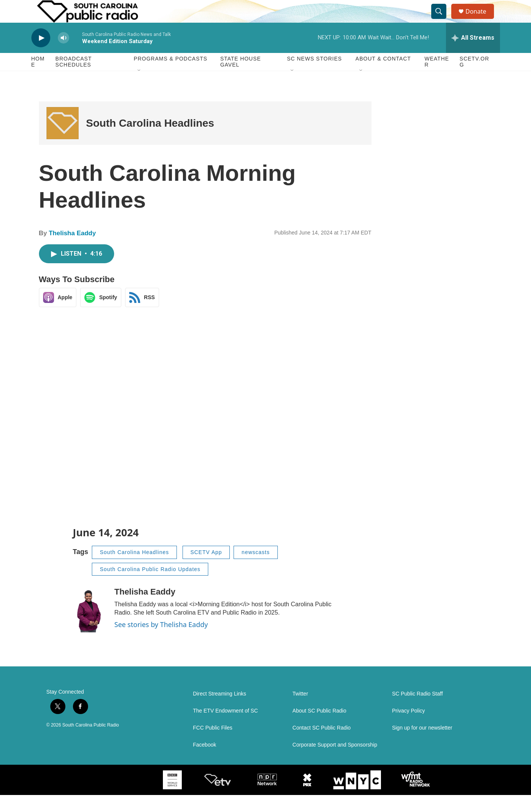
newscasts (255, 569)
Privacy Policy (408, 728)
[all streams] (473, 55)
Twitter (300, 711)
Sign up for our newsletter (422, 745)
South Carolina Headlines (150, 140)
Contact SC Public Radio (322, 745)
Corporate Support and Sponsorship (335, 762)
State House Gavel (241, 79)
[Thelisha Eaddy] (90, 627)
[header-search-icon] (443, 20)
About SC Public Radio (319, 728)
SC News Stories (314, 76)
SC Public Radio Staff (417, 711)
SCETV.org (474, 79)
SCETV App (206, 569)
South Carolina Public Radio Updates (150, 586)
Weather (437, 79)
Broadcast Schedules (74, 79)
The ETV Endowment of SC (226, 728)
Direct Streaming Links (220, 711)
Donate (481, 20)
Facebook (205, 762)
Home (38, 79)
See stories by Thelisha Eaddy (161, 641)
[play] (41, 55)
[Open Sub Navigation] (139, 88)
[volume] (63, 55)
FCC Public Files (213, 745)
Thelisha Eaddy (72, 250)
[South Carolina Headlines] (63, 140)
